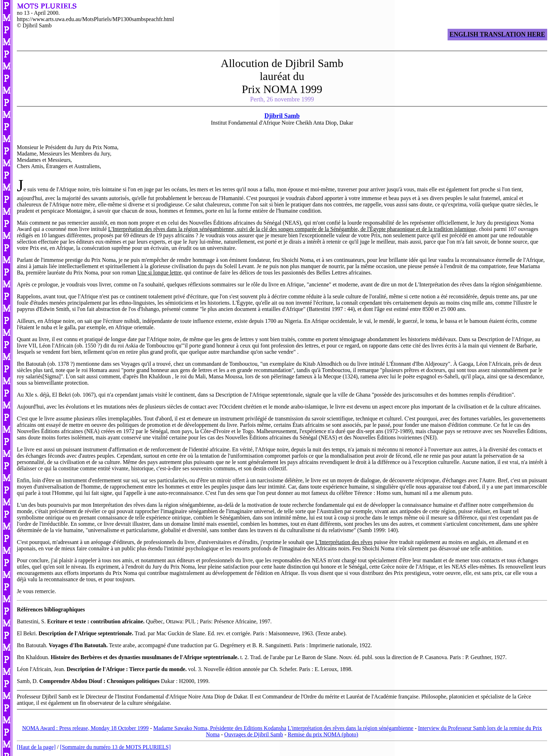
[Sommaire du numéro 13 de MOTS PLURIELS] (115, 747)
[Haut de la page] (36, 747)
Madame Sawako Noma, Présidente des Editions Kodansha (220, 728)
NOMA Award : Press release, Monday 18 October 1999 (85, 728)
